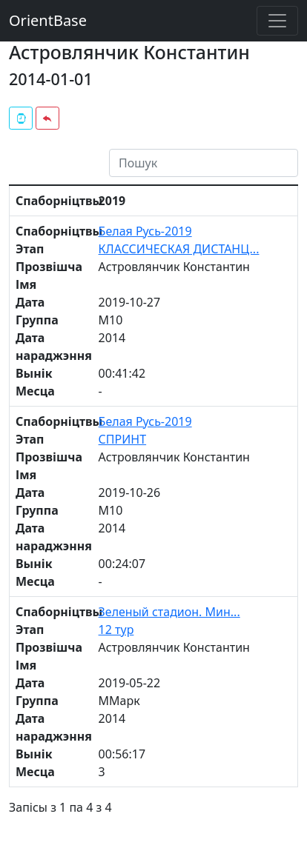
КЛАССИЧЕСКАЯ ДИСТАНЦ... (179, 249)
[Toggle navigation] (277, 21)
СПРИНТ (123, 439)
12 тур (116, 630)
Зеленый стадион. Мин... (169, 612)
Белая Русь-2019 (145, 231)
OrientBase (48, 20)
